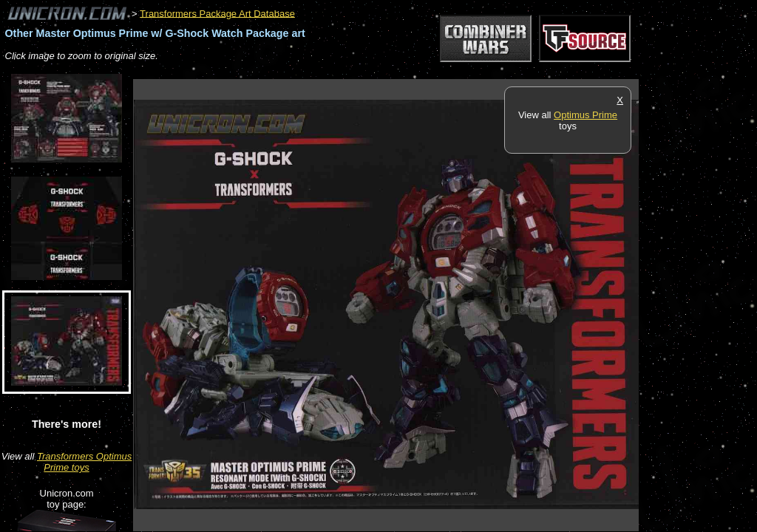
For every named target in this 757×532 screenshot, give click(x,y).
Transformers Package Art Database (217, 13)
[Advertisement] (402, 71)
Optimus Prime (585, 115)
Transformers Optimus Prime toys (84, 462)
